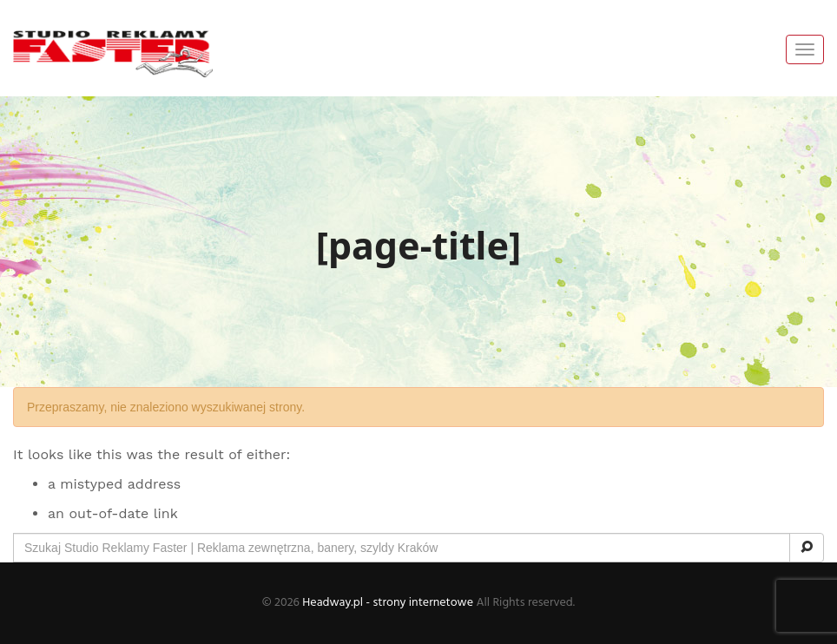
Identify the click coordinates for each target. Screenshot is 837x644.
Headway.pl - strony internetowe (388, 603)
